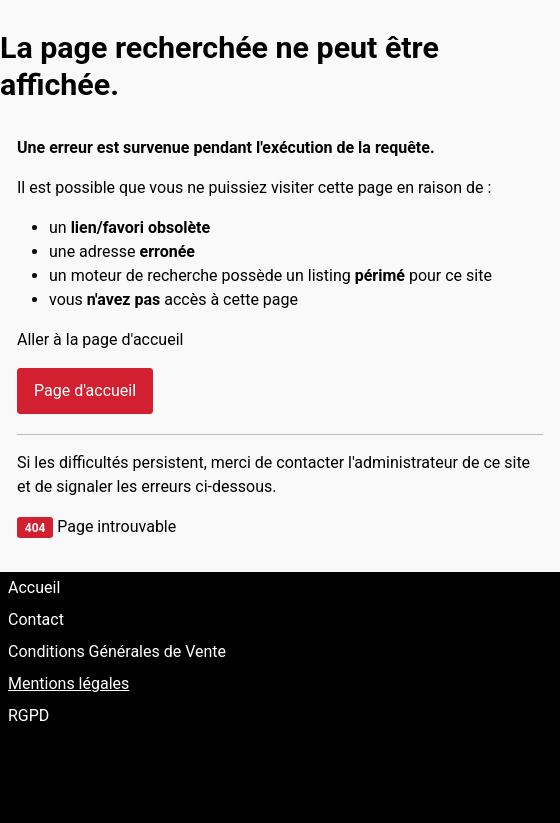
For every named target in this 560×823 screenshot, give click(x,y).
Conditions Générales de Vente (117, 651)
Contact (36, 619)
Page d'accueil (85, 390)
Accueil (34, 587)
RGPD (28, 715)
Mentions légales (68, 683)
